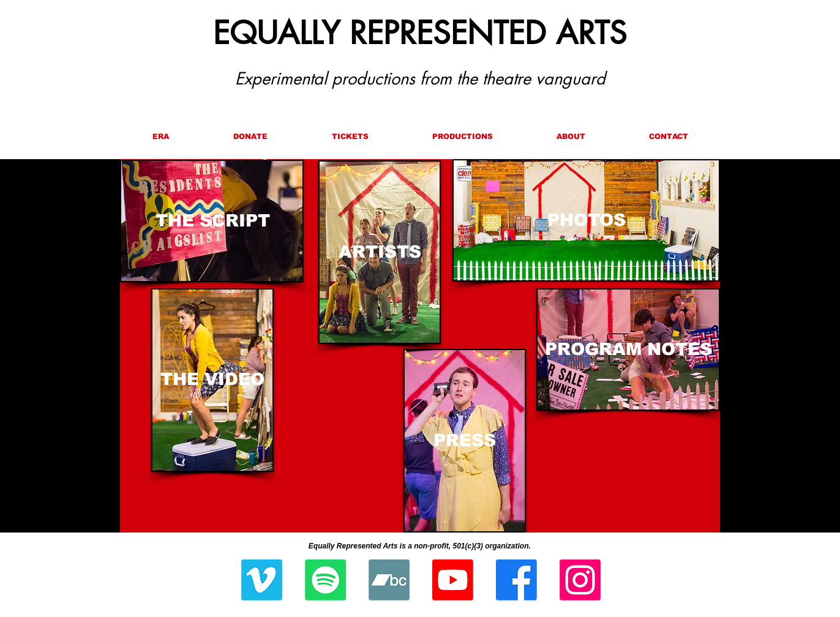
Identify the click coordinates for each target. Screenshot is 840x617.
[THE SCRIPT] (212, 221)
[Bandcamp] (389, 580)
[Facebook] (516, 580)
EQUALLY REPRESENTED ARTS (420, 33)
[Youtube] (453, 580)
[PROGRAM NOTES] (628, 350)
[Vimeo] (262, 580)
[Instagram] (580, 580)
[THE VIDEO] (212, 380)
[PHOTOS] (586, 220)
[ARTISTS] (380, 252)
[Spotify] (325, 580)
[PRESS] (465, 441)
